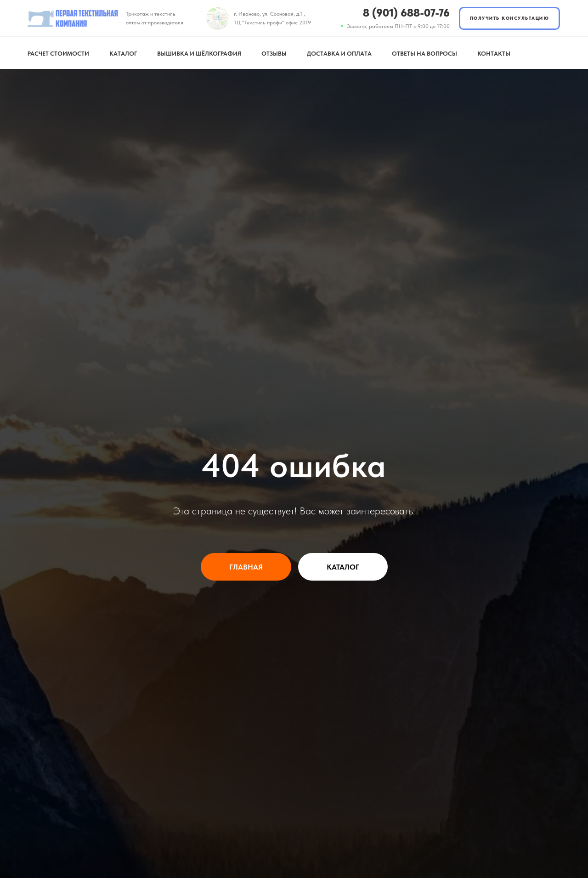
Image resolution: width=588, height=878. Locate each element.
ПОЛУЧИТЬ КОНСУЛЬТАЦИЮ (510, 18)
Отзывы (274, 54)
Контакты (494, 54)
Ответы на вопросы (424, 54)
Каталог (123, 54)
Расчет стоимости (58, 54)
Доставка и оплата (339, 54)
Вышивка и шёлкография (199, 54)
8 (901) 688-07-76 (406, 13)
